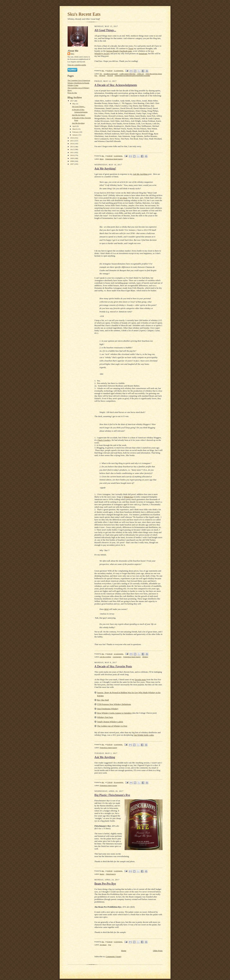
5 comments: (118, 871)
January (75, 135)
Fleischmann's (111, 874)
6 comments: (118, 156)
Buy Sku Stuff (103, 700)
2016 (72, 138)
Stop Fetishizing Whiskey (108, 709)
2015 (72, 141)
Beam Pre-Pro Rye (105, 884)
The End (110, 76)
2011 (72, 152)
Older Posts (158, 951)
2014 (72, 144)
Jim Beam (103, 945)
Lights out (141, 74)
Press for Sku (72, 93)
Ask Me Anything (78, 123)
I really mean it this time (127, 74)
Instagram (143, 53)
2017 (72, 101)
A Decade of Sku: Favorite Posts (113, 666)
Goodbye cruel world (111, 74)
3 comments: (118, 744)
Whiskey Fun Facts (105, 717)
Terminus (102, 76)
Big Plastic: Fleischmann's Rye (112, 795)
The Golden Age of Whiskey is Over (112, 726)
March (75, 129)
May (74, 104)
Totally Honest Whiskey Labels (110, 722)
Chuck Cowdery (104, 440)
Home (124, 951)
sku (73, 54)
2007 (72, 164)
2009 (72, 158)
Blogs (102, 159)
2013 (72, 147)
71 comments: (119, 71)
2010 (72, 155)
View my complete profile (77, 65)
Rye (110, 945)
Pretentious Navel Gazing (114, 159)
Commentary (117, 657)
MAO (106, 609)
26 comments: (119, 782)
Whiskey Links (73, 85)
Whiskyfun (128, 497)
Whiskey (145, 657)
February (76, 132)
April (74, 126)
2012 (72, 149)
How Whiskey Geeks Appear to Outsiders (114, 713)
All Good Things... (79, 106)
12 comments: (119, 654)
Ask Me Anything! (79, 115)
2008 (72, 161)
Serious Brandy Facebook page (119, 51)
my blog (123, 198)
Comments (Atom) (113, 956)
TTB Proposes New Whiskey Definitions (114, 704)
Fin (101, 74)
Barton (102, 874)
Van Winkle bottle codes (144, 735)
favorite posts (140, 680)
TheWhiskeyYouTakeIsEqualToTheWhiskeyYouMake (132, 76)
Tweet (131, 48)
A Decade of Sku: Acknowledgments (116, 85)
